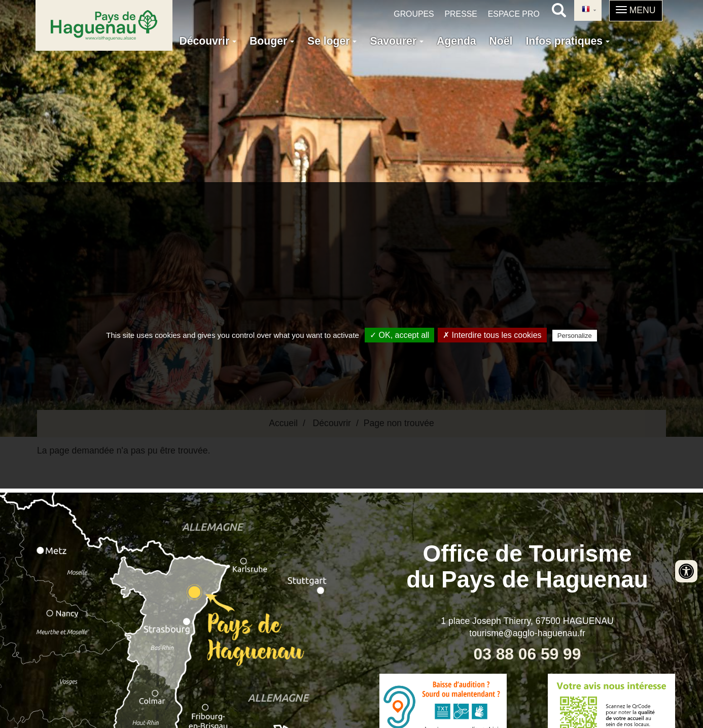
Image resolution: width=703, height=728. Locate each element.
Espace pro (514, 14)
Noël (501, 41)
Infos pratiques (568, 41)
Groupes (414, 14)
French (586, 10)
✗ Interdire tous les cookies (492, 335)
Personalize (575, 336)
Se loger (332, 41)
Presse (461, 14)
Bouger (272, 41)
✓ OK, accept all (399, 335)
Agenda (456, 41)
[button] (636, 11)
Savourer (397, 41)
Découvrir (208, 41)
